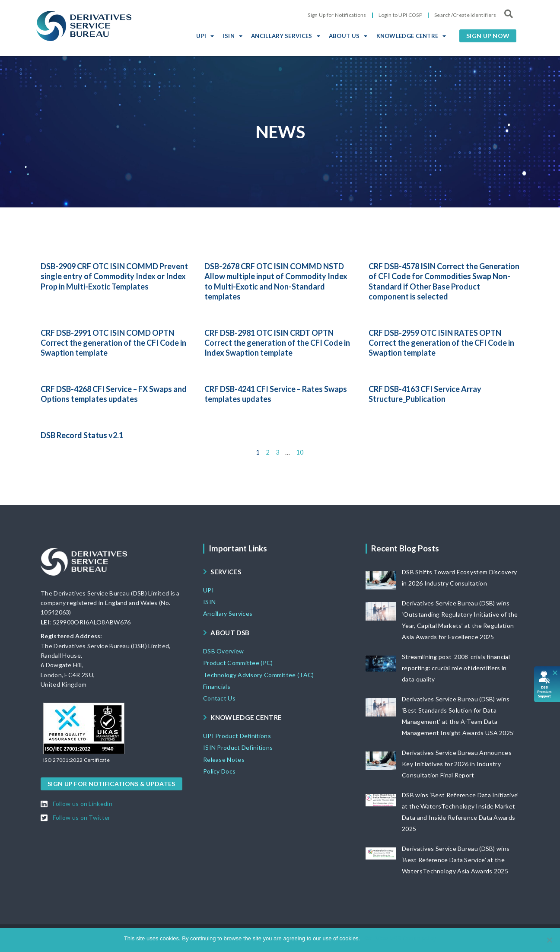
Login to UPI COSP (400, 15)
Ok (368, 938)
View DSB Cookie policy (406, 938)
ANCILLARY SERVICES (286, 36)
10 (300, 452)
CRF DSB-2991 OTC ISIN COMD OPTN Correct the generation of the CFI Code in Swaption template (113, 343)
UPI (205, 36)
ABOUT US (348, 36)
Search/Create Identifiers (465, 15)
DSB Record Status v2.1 (82, 435)
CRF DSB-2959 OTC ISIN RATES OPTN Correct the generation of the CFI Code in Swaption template (441, 343)
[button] (488, 36)
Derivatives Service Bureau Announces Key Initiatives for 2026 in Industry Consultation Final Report (457, 764)
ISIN (233, 36)
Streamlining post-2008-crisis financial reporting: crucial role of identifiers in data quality (456, 668)
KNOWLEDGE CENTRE (411, 36)
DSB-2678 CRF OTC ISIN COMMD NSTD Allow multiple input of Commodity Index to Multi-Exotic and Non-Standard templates (276, 281)
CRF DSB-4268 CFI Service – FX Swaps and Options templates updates (114, 394)
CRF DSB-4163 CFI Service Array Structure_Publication (425, 394)
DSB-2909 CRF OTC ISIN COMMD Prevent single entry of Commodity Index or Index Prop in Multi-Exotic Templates (114, 276)
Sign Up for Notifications (337, 15)
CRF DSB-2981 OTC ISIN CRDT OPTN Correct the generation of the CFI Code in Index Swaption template (277, 343)
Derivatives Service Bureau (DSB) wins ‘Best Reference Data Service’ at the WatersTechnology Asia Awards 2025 (456, 860)
